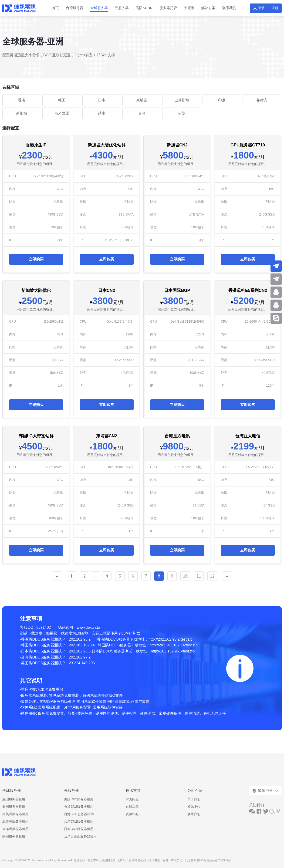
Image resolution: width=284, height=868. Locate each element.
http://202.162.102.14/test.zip (174, 645)
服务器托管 (168, 8)
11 (199, 576)
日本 (102, 100)
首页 (55, 8)
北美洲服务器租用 (15, 821)
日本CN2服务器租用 (79, 829)
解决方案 (208, 8)
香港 (22, 100)
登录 (261, 8)
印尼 (222, 100)
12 (212, 576)
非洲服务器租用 (14, 807)
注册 (275, 8)
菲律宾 (262, 100)
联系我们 (229, 8)
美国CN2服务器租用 (79, 799)
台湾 (142, 113)
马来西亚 (62, 113)
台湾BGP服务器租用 (79, 814)
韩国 (62, 100)
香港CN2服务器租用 (79, 807)
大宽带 (189, 8)
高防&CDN (144, 8)
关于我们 (194, 799)
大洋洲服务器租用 (15, 829)
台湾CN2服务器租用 (79, 821)
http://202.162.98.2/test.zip (171, 639)
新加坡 (22, 113)
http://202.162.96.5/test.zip (173, 651)
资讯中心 (132, 814)
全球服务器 (99, 8)
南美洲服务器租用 (15, 814)
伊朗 (182, 113)
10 (185, 576)
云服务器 (122, 8)
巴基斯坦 (182, 100)
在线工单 (132, 807)
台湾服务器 (75, 8)
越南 (102, 113)
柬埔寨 (142, 100)
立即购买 (36, 259)
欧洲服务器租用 (14, 836)
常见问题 (132, 799)
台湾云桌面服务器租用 (80, 836)
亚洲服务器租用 (14, 799)
